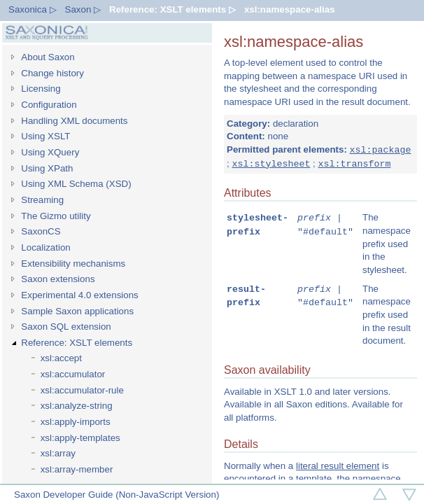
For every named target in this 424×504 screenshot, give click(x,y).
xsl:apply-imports (76, 422)
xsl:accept (61, 358)
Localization (45, 247)
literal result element (338, 467)
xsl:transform (354, 164)
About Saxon (48, 57)
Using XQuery (50, 152)
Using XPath (47, 168)
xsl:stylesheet (271, 164)
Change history (52, 73)
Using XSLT (45, 136)
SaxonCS (41, 231)
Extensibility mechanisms (73, 264)
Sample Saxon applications (77, 311)
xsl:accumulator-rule (82, 390)
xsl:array (58, 453)
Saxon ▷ (83, 9)
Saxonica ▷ (33, 9)
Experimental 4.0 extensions (79, 295)
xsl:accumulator (73, 374)
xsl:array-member (77, 469)
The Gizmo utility (56, 216)
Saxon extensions (58, 279)
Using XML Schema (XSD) (76, 184)
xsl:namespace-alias (290, 9)
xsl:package (381, 150)
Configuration (49, 105)
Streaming (42, 200)
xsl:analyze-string (77, 406)
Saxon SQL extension (66, 327)
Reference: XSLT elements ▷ (172, 9)
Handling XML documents (74, 121)
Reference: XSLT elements (77, 343)
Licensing (41, 89)
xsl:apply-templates (80, 438)
